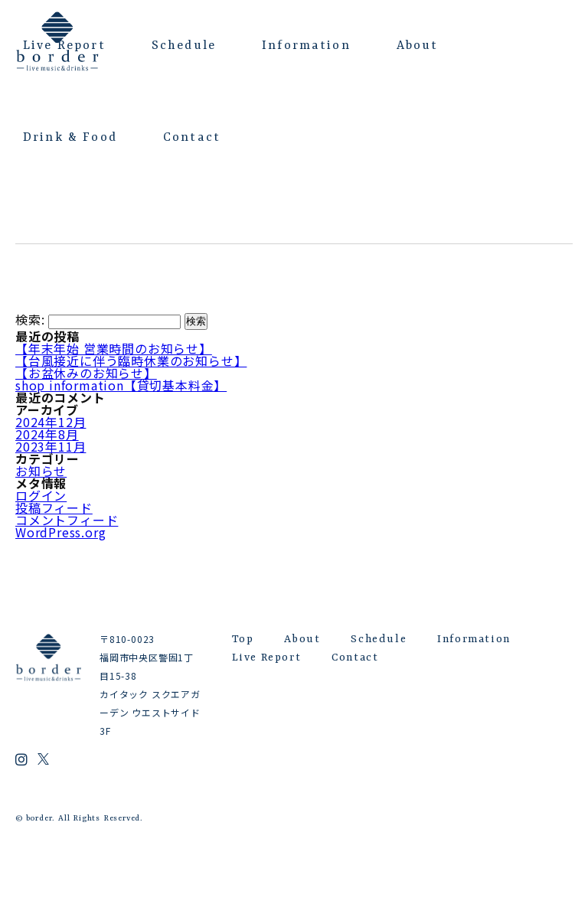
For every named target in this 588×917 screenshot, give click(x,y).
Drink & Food (70, 138)
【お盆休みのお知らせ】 (86, 373)
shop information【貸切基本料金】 (121, 385)
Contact (192, 138)
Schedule (184, 46)
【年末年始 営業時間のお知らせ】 (114, 348)
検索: (30, 320)
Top (243, 639)
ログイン (41, 495)
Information (306, 46)
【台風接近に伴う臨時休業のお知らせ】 (131, 361)
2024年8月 (47, 434)
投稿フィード (54, 507)
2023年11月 (51, 446)
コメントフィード (67, 520)
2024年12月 (51, 422)
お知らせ (41, 471)
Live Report (64, 46)
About (418, 46)
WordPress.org (60, 532)
